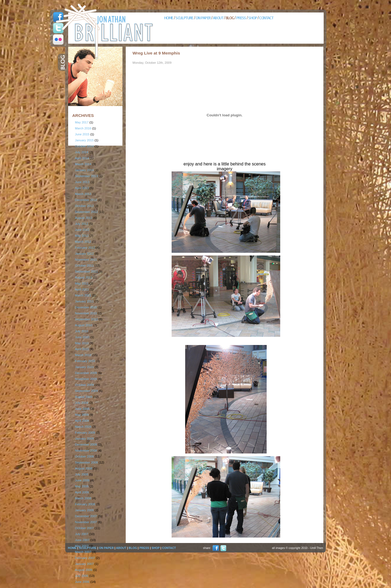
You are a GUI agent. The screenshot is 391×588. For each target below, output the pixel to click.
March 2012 (83, 242)
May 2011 (82, 283)
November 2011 (86, 260)
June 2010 (82, 337)
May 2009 (82, 415)
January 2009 (84, 439)
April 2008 (82, 492)
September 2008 (86, 462)
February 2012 (85, 248)
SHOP (253, 18)
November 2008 (86, 450)
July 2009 (82, 403)
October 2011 (84, 266)
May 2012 (82, 236)
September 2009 (86, 391)
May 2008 (82, 486)
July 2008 (82, 474)
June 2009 (82, 409)
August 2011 (84, 277)
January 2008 (84, 510)
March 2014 (83, 164)
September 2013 (86, 176)
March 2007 (83, 552)
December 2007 (86, 516)
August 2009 (84, 397)
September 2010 (86, 319)
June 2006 (82, 582)
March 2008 (83, 498)
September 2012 (86, 212)
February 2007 (85, 558)
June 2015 (82, 134)
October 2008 (84, 456)
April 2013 (82, 188)
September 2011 (86, 271)
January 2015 (84, 140)
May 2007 (82, 546)
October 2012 (84, 206)
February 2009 (85, 433)
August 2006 (84, 570)
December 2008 (86, 445)
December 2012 (86, 200)
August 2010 (84, 325)
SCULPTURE (184, 18)
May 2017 (82, 122)
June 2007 (82, 540)
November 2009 (86, 379)
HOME (169, 18)
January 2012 (84, 254)
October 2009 (84, 385)
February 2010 (85, 361)
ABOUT (218, 18)
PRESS (241, 18)
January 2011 (84, 301)
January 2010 (84, 367)
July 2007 (82, 534)
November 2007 (86, 522)
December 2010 (86, 307)
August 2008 (84, 468)
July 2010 (82, 331)
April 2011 (82, 289)
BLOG (230, 18)
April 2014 (82, 158)
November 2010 (86, 313)
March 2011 (83, 295)
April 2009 (82, 421)
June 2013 (82, 182)
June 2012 (82, 230)
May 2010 (82, 343)
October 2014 (84, 146)
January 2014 (84, 170)
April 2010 (82, 349)
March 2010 (83, 355)
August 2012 (84, 218)
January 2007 (84, 564)
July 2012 (82, 224)
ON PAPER (203, 18)
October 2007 (84, 528)
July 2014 (82, 152)
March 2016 (83, 128)
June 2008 (82, 480)
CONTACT (266, 18)
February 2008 (85, 504)
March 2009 (83, 427)
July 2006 (82, 576)
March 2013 (83, 194)
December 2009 (86, 373)
